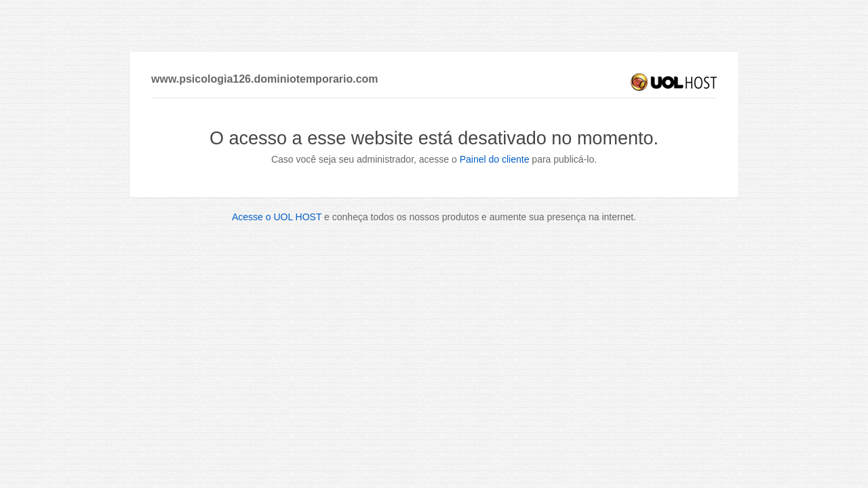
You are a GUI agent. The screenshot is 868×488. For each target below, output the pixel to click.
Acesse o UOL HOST (277, 217)
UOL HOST (674, 82)
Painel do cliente (495, 159)
